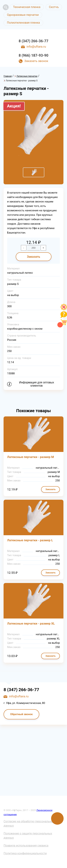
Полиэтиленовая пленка (23, 23)
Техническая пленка (27, 7)
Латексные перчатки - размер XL (31, 623)
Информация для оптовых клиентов (37, 384)
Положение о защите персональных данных (28, 836)
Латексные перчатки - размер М (31, 457)
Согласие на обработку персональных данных (29, 824)
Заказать (33, 257)
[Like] (64, 309)
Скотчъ (54, 7)
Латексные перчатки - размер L (30, 540)
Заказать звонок (36, 61)
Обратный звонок (21, 714)
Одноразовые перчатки (23, 15)
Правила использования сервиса (26, 846)
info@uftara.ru (36, 47)
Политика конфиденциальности (25, 853)
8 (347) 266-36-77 (34, 41)
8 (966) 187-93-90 (34, 55)
